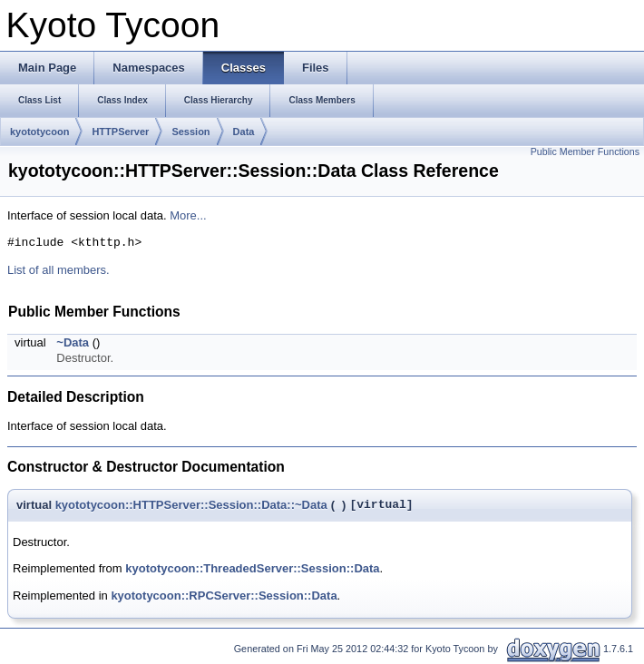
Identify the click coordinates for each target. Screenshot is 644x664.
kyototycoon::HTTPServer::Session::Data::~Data (191, 505)
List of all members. (59, 270)
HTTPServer (120, 132)
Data (244, 132)
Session (190, 132)
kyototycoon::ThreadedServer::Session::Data (252, 568)
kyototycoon (39, 132)
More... (188, 215)
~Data (73, 342)
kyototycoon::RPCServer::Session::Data (224, 596)
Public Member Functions (585, 151)
